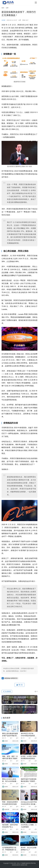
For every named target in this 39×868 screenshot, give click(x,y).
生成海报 (7, 691)
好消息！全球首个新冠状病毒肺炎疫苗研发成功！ (29, 757)
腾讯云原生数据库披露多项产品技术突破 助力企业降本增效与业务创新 (10, 735)
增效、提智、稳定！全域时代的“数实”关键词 (10, 757)
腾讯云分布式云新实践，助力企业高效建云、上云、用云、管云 (10, 780)
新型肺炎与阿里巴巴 (11, 678)
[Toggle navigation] (36, 3)
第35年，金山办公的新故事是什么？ (29, 849)
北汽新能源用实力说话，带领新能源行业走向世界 (10, 849)
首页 (3, 8)
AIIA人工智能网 (21, 863)
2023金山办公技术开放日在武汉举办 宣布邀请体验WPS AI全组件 (29, 803)
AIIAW (3, 20)
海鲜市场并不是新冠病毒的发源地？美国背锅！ (29, 780)
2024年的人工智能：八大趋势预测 (29, 826)
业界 (20, 20)
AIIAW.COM (24, 865)
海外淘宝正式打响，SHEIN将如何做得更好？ (28, 735)
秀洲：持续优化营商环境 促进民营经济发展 (10, 803)
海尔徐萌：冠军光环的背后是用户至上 (10, 826)
